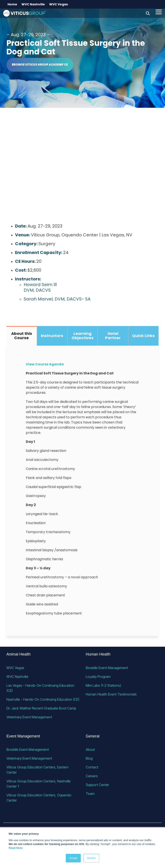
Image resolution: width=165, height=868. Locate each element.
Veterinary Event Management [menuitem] (29, 717)
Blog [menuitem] (89, 758)
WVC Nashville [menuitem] (33, 4)
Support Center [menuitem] (97, 785)
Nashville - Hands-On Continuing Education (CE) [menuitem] (43, 699)
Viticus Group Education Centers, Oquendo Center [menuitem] (39, 798)
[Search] (148, 13)
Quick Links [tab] (143, 336)
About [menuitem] (90, 749)
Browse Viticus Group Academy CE (40, 65)
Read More (16, 848)
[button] (159, 12)
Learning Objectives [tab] (82, 336)
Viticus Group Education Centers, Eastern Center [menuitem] (38, 770)
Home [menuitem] (12, 4)
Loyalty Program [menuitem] (98, 677)
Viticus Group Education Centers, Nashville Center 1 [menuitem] (39, 784)
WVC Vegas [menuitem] (59, 4)
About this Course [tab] (22, 336)
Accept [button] (73, 858)
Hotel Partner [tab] (113, 336)
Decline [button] (91, 858)
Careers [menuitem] (92, 776)
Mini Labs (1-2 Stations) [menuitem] (103, 685)
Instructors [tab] (52, 336)
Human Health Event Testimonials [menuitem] (111, 694)
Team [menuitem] (90, 794)
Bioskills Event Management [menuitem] (107, 668)
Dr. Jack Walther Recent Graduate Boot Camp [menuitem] (41, 708)
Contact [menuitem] (92, 767)
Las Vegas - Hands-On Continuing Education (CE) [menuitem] (41, 688)
